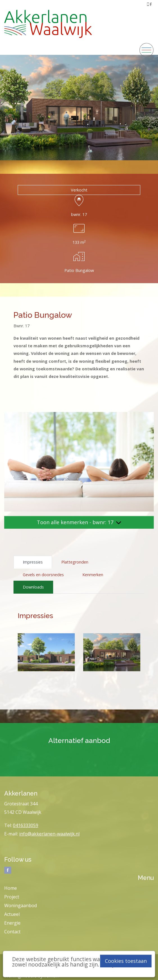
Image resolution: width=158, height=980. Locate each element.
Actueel (12, 914)
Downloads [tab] (33, 587)
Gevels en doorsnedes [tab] (43, 575)
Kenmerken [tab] (93, 575)
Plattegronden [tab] (75, 562)
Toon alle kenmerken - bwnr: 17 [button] (79, 522)
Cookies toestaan (126, 961)
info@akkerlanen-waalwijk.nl (49, 834)
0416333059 (26, 825)
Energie (12, 923)
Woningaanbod (21, 905)
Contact (12, 932)
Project (12, 897)
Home (11, 888)
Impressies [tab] (33, 562)
